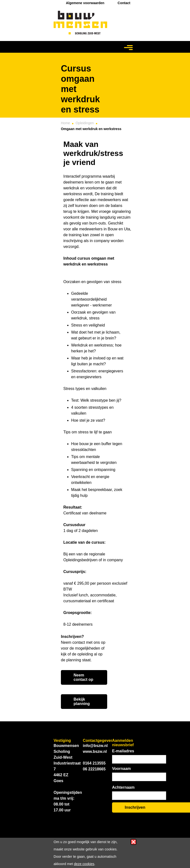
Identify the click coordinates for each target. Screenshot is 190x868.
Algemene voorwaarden (85, 3)
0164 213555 (94, 763)
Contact (124, 3)
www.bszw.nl (95, 751)
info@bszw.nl (95, 746)
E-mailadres (123, 751)
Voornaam (121, 769)
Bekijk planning (82, 701)
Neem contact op (83, 677)
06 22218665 (94, 769)
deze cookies (84, 864)
